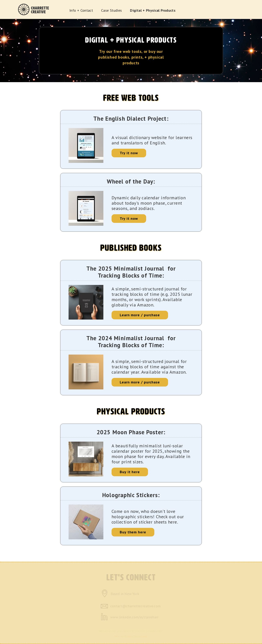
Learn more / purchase (140, 315)
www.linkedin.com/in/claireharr (134, 617)
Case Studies (111, 10)
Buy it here (130, 472)
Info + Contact (81, 10)
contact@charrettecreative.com (136, 606)
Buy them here (133, 532)
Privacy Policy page (136, 636)
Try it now (129, 153)
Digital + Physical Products (153, 10)
